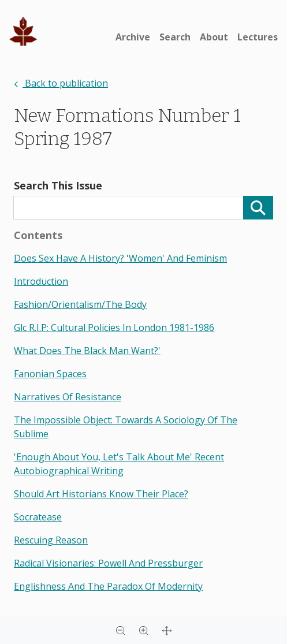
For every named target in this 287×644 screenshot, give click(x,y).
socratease (38, 517)
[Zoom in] (144, 630)
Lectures (258, 37)
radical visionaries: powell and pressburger (108, 563)
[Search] (258, 208)
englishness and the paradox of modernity (108, 586)
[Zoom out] (121, 630)
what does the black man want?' (87, 351)
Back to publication (61, 83)
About (214, 37)
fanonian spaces (50, 374)
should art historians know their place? (101, 494)
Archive (133, 37)
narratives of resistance (68, 397)
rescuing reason (51, 540)
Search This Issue (58, 185)
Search (175, 37)
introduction (41, 281)
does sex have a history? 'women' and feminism (120, 258)
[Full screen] (167, 630)
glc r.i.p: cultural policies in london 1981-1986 (114, 327)
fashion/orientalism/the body (80, 304)
